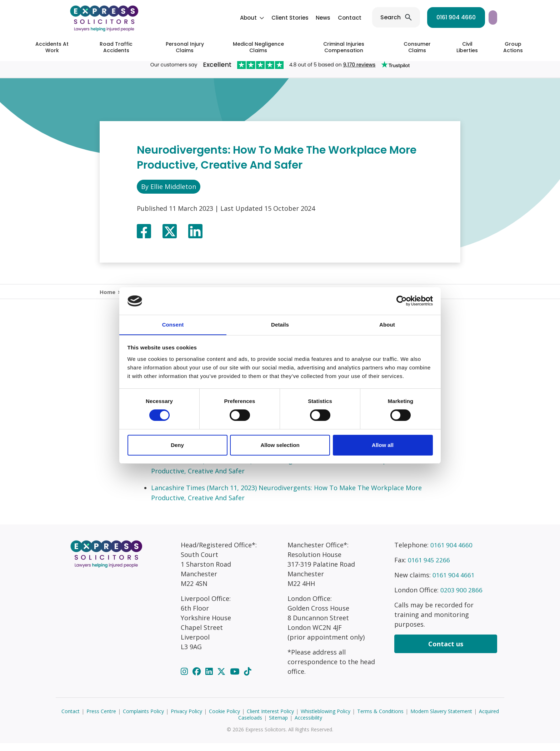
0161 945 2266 (429, 568)
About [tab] (387, 324)
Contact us (446, 652)
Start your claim (465, 17)
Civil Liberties (467, 47)
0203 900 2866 (462, 598)
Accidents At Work (52, 47)
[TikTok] (247, 679)
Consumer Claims (417, 47)
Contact (290, 18)
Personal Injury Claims (185, 47)
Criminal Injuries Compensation (344, 47)
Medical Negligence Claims (258, 47)
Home (107, 295)
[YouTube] (236, 679)
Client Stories (230, 18)
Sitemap (278, 725)
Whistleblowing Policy (326, 719)
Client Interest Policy (270, 719)
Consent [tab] (173, 324)
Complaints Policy (143, 719)
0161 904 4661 (454, 583)
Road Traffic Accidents (116, 47)
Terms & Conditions (380, 719)
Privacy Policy (186, 719)
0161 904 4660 (396, 17)
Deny (177, 445)
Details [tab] (280, 324)
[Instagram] (185, 679)
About (188, 18)
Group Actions (513, 47)
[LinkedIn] (210, 679)
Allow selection (280, 445)
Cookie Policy (224, 719)
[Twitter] (222, 679)
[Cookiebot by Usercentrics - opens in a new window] (402, 301)
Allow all (383, 445)
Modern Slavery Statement (441, 719)
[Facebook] (198, 679)
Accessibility (308, 725)
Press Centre (101, 719)
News (263, 18)
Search (331, 17)
